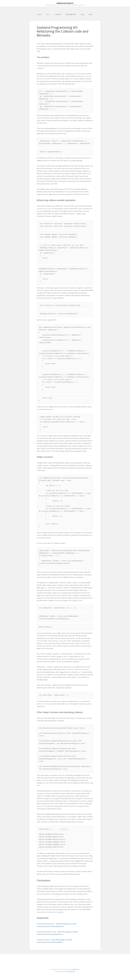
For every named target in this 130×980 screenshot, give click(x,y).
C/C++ (48, 14)
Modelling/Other (71, 14)
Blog (82, 14)
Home (40, 14)
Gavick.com (76, 969)
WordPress (72, 972)
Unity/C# (58, 14)
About (91, 14)
